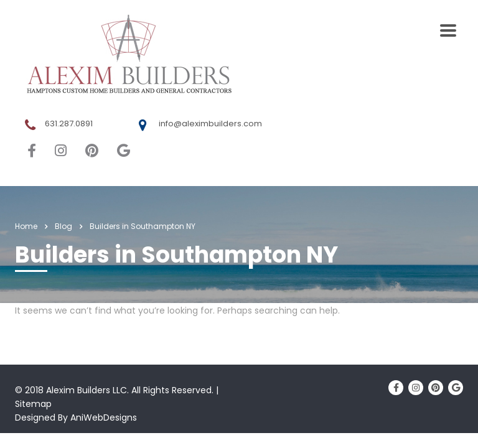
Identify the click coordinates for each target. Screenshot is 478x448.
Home (26, 226)
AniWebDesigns (104, 418)
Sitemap (33, 404)
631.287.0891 (69, 124)
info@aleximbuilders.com (210, 124)
